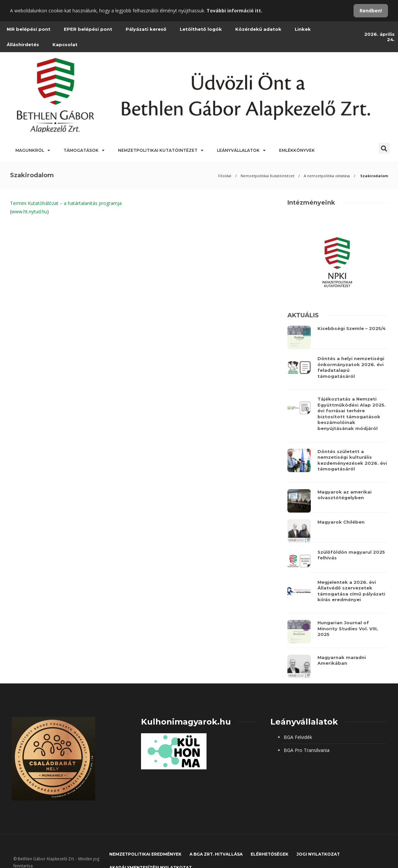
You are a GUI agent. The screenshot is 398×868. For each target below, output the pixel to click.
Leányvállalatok (241, 150)
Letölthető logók (201, 29)
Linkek (303, 29)
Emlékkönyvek (297, 150)
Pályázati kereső (146, 29)
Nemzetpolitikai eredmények (145, 854)
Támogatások (84, 150)
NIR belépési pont (29, 29)
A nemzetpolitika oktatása (327, 176)
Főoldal (225, 176)
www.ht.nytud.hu (29, 211)
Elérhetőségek (270, 854)
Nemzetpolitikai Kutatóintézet (161, 150)
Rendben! (371, 11)
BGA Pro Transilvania (307, 750)
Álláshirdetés (23, 44)
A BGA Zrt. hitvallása (216, 854)
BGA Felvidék (298, 737)
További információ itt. (234, 11)
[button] (384, 148)
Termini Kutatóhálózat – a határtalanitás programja (66, 203)
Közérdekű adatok (258, 29)
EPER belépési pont (88, 29)
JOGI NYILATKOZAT (318, 854)
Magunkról (33, 150)
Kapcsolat (65, 44)
